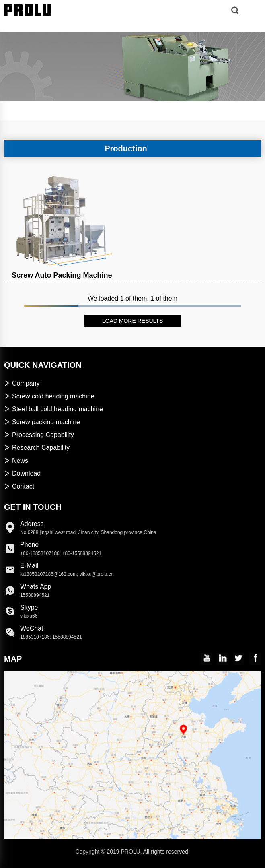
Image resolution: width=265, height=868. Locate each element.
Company (22, 383)
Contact (19, 486)
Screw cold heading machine (49, 396)
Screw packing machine (42, 422)
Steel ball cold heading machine (53, 409)
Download (22, 473)
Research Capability (37, 448)
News (16, 461)
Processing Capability (39, 435)
